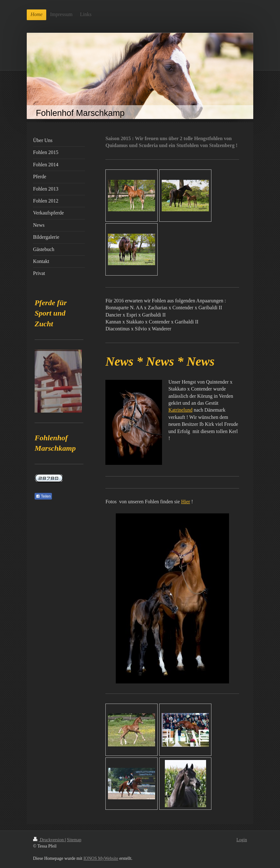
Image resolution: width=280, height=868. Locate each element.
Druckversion (49, 840)
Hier (186, 502)
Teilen (43, 496)
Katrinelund (180, 410)
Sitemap (74, 840)
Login (242, 840)
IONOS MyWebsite (101, 858)
